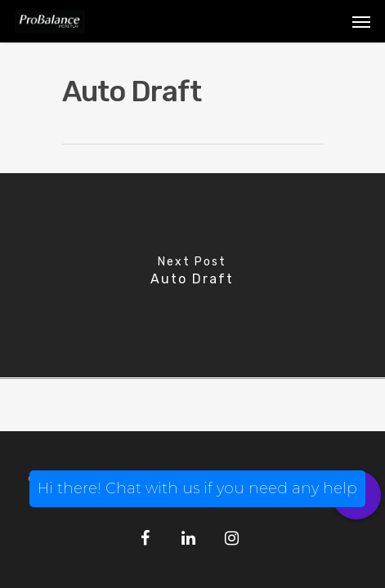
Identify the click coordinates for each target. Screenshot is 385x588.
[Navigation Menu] (361, 21)
